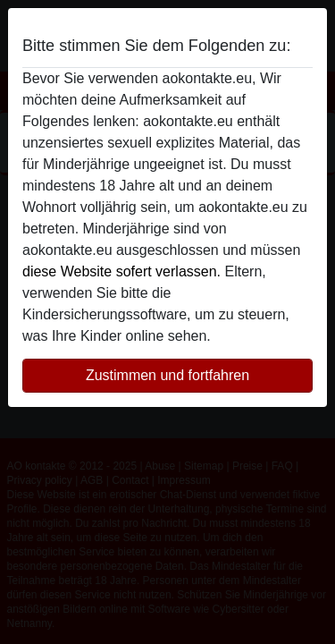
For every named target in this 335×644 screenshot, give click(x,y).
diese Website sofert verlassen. (121, 271)
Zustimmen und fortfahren (167, 375)
